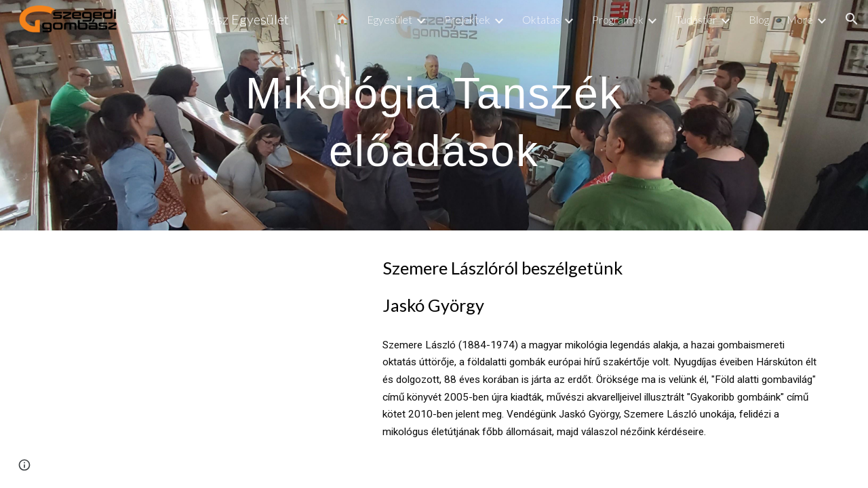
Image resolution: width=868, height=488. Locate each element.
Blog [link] (759, 19)
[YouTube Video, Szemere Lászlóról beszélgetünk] (200, 335)
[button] (852, 19)
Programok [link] (618, 19)
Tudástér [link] (696, 19)
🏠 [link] (342, 19)
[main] (434, 116)
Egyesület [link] (390, 19)
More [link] (800, 19)
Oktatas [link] (541, 19)
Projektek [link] (467, 19)
